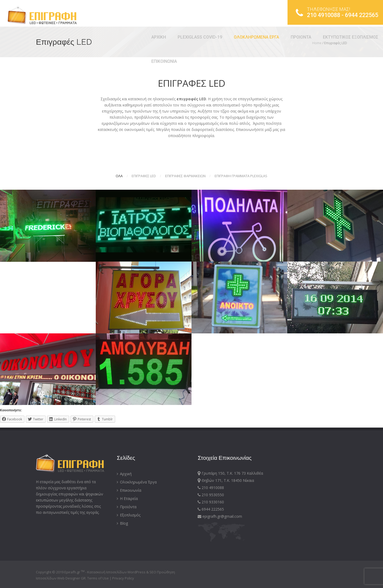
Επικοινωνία (129, 490)
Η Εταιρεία (127, 498)
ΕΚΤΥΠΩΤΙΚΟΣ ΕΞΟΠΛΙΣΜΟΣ (246, 37)
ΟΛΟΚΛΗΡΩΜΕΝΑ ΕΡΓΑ (152, 37)
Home (317, 43)
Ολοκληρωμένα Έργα (137, 482)
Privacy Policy (123, 578)
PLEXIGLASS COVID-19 (95, 37)
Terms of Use (98, 578)
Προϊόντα (127, 507)
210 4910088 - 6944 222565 (332, 14)
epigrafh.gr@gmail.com (220, 516)
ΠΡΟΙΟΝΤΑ (196, 37)
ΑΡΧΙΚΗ (54, 37)
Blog (122, 523)
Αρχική (124, 474)
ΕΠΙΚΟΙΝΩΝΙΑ (60, 61)
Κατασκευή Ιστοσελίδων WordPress (116, 572)
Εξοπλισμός (129, 515)
